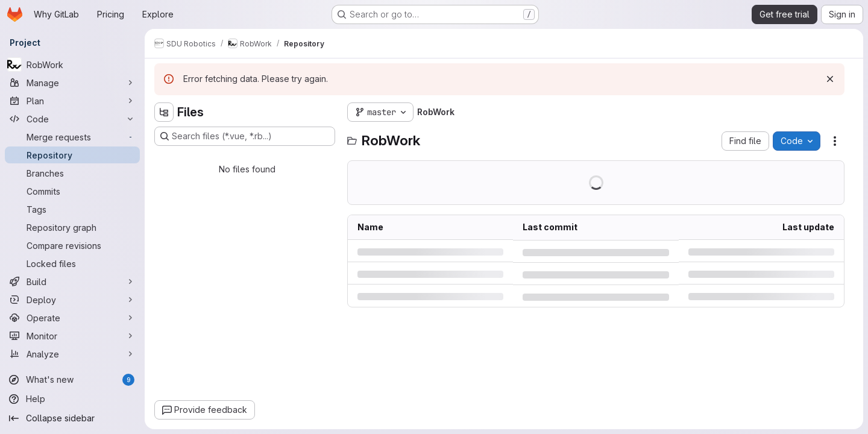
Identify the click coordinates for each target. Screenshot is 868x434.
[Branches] (72, 173)
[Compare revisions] (72, 245)
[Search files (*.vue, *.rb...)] (245, 136)
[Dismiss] (830, 79)
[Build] (72, 281)
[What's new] (72, 380)
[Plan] (72, 101)
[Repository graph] (72, 227)
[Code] (72, 119)
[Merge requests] (72, 137)
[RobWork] (72, 64)
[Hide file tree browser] (164, 112)
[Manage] (72, 83)
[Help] (72, 399)
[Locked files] (72, 263)
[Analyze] (72, 354)
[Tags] (72, 209)
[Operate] (72, 318)
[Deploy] (72, 300)
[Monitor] (72, 336)
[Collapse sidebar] (72, 418)
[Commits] (72, 191)
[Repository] (72, 155)
